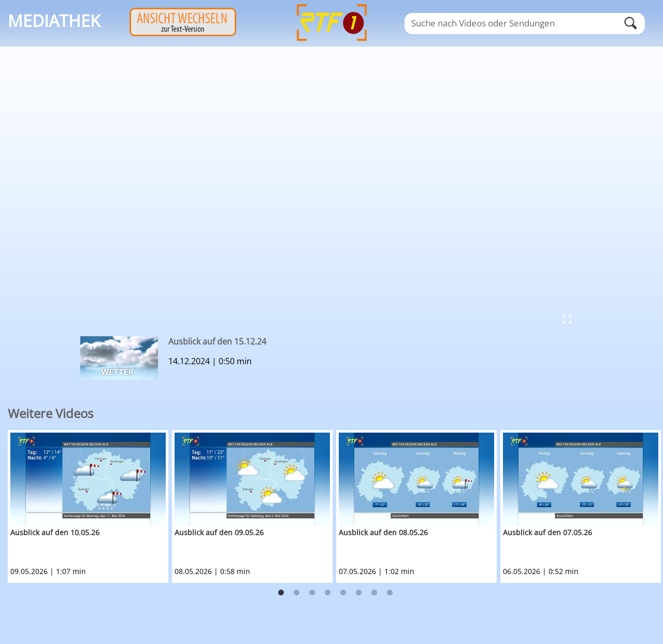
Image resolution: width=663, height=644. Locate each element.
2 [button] (297, 593)
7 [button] (374, 593)
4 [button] (328, 593)
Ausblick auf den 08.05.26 (383, 532)
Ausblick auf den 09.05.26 (219, 532)
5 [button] (343, 593)
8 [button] (390, 593)
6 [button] (359, 593)
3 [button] (312, 593)
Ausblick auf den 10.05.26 (55, 532)
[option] (90, 506)
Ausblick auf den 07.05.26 (547, 532)
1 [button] (281, 593)
